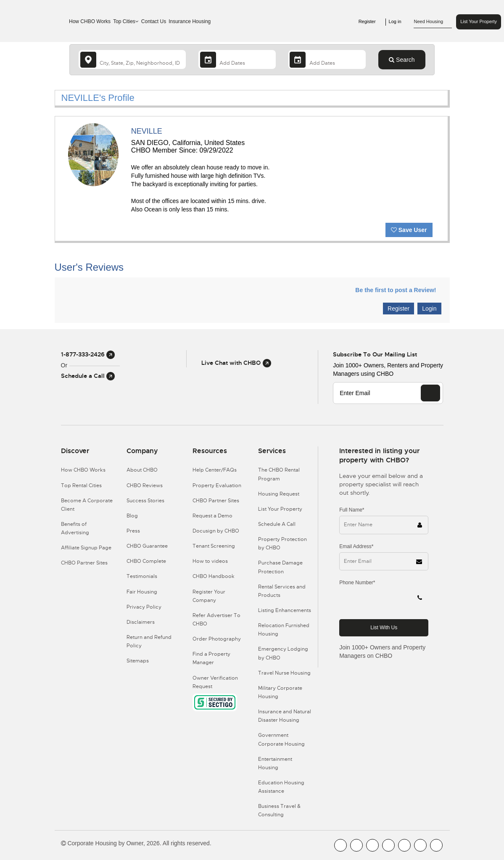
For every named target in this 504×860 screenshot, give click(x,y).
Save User (409, 230)
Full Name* (352, 510)
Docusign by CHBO (216, 531)
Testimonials (142, 576)
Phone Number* (357, 583)
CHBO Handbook (214, 576)
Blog (132, 516)
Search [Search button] (402, 60)
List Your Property (479, 21)
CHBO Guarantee (147, 546)
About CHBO (142, 470)
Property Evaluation (217, 485)
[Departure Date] (327, 59)
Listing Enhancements (285, 610)
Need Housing (433, 22)
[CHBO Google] (436, 845)
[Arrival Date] (237, 59)
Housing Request (279, 494)
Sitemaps (138, 661)
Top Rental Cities (81, 485)
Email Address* (356, 546)
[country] (132, 59)
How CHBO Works (90, 21)
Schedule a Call (88, 376)
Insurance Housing (190, 21)
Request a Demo (212, 516)
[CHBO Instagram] (388, 845)
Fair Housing (142, 592)
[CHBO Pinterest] (420, 845)
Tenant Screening (214, 546)
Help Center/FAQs (215, 470)
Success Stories (145, 501)
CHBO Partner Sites (84, 563)
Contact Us (154, 21)
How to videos (210, 561)
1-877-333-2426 (88, 354)
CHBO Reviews (145, 485)
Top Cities (126, 21)
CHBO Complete (146, 561)
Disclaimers (141, 622)
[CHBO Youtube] (356, 845)
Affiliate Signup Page (86, 548)
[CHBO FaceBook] (340, 845)
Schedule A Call (277, 524)
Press (133, 531)
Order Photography (217, 639)
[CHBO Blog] (372, 845)
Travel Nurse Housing (284, 673)
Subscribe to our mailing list (375, 354)
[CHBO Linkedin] (404, 845)
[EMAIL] (430, 393)
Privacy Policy (144, 607)
